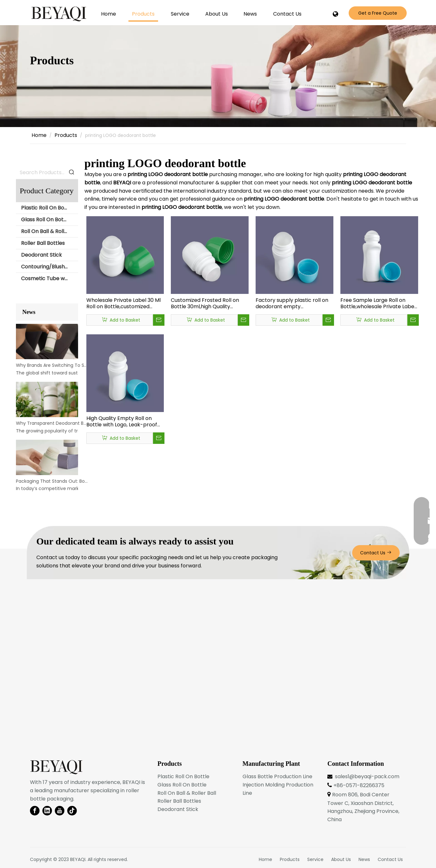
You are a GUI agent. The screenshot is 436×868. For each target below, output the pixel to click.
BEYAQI (78, 859)
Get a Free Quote (378, 13)
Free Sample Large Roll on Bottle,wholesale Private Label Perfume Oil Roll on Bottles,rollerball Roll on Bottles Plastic (378, 303)
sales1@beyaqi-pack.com (367, 776)
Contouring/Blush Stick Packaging (50, 267)
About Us (341, 859)
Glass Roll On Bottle (46, 220)
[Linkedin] (47, 811)
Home (265, 859)
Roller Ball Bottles (43, 243)
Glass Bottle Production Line (277, 776)
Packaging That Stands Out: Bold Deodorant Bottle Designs (52, 481)
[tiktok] (72, 811)
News (364, 859)
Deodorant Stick (41, 255)
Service (315, 859)
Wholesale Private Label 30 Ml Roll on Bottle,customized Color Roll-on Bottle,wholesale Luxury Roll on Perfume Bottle (124, 303)
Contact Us (376, 553)
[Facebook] (35, 811)
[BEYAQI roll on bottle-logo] (56, 767)
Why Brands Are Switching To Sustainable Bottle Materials (52, 365)
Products (290, 859)
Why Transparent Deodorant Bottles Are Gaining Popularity (52, 423)
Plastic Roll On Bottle (47, 208)
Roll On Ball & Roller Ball (50, 231)
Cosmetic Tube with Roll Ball (50, 278)
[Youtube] (60, 811)
